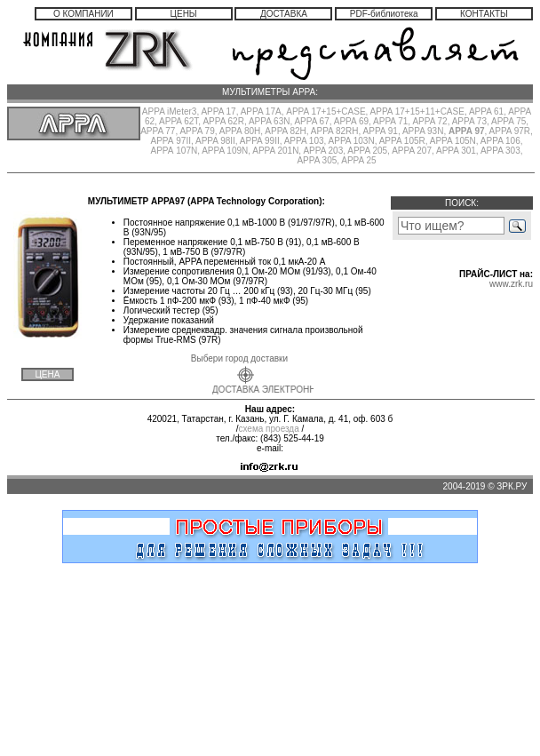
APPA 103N (352, 141)
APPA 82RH (335, 131)
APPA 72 (429, 121)
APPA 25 (358, 160)
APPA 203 (323, 151)
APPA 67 (311, 121)
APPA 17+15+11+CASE (417, 111)
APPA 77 (158, 131)
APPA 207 (412, 151)
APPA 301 (456, 151)
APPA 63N (270, 121)
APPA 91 (381, 131)
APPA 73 (469, 121)
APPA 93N (423, 131)
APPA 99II (260, 141)
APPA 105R (402, 141)
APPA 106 (500, 141)
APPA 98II (215, 141)
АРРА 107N (174, 151)
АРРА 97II (171, 141)
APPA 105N (453, 141)
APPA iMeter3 (170, 111)
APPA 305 (317, 160)
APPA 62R (223, 121)
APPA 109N (225, 151)
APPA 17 (218, 111)
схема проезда (268, 429)
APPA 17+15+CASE (326, 111)
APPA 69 (351, 121)
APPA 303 (500, 151)
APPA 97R (510, 131)
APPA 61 (486, 111)
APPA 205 (367, 151)
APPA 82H (286, 131)
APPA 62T (179, 121)
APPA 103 (304, 141)
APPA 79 (197, 131)
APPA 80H (240, 131)
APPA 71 (390, 121)
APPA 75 (508, 121)
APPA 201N (275, 151)
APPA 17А (261, 111)
